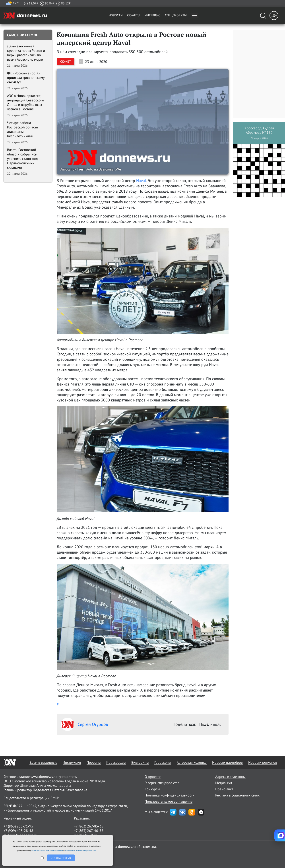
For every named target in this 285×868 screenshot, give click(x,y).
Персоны (94, 762)
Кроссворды (116, 762)
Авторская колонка (192, 762)
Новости (116, 15)
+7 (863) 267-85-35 (89, 826)
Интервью (153, 15)
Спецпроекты (176, 15)
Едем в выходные (43, 762)
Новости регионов (263, 762)
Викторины (140, 762)
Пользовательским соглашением (47, 850)
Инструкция (72, 762)
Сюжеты (134, 15)
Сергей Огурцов (84, 724)
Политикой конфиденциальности (81, 850)
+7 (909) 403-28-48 (18, 831)
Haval (141, 181)
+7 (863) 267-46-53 (89, 831)
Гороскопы (163, 762)
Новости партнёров (227, 762)
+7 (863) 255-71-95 (18, 826)
